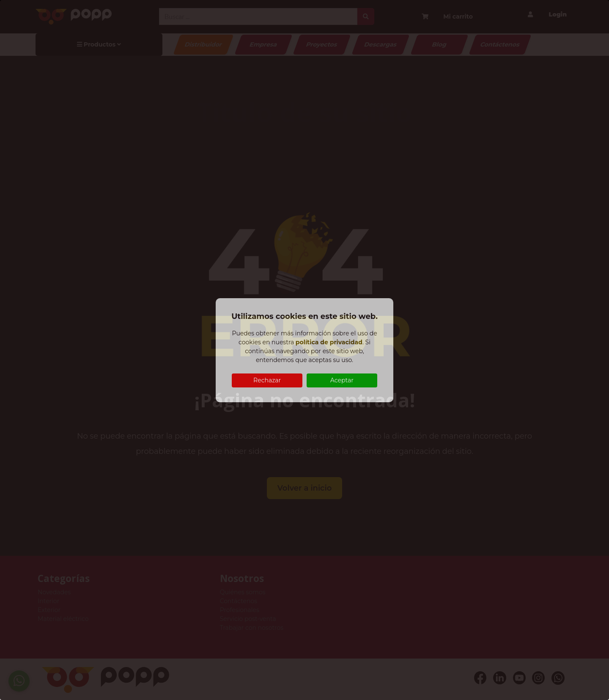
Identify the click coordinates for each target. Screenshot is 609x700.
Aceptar (342, 380)
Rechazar (267, 380)
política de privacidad (329, 342)
